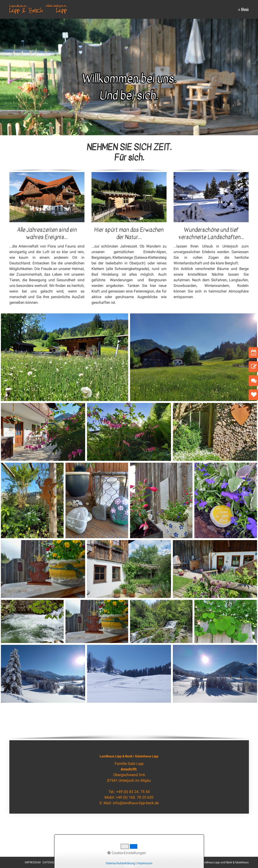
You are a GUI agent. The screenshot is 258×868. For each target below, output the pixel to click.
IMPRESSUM (33, 862)
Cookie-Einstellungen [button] (127, 853)
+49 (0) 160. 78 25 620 (135, 797)
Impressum (145, 863)
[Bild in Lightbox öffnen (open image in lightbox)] (47, 197)
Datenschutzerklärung (120, 863)
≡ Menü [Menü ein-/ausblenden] (243, 9)
